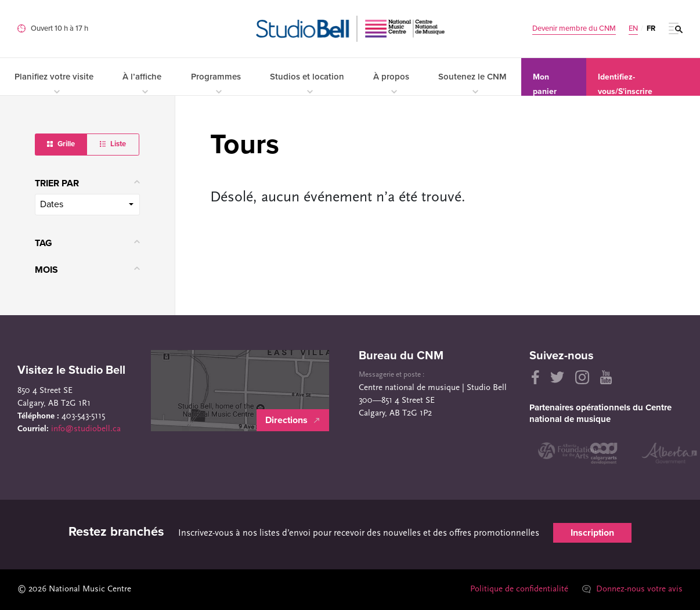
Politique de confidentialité (519, 589)
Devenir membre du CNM (574, 29)
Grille (61, 144)
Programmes (216, 83)
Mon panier (545, 84)
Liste (113, 144)
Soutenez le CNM (472, 83)
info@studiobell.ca (86, 429)
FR (651, 28)
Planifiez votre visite (54, 83)
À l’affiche (142, 83)
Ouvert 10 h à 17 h (59, 28)
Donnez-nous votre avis (632, 589)
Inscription (592, 533)
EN (633, 29)
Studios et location (307, 83)
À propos (391, 83)
